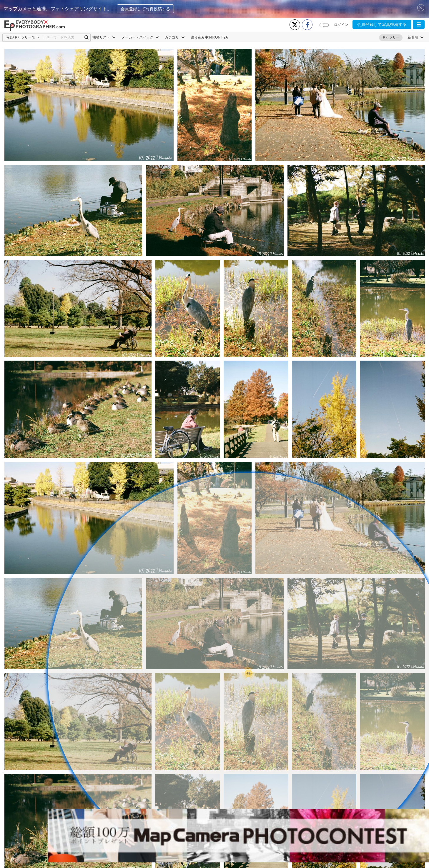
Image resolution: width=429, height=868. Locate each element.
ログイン (341, 25)
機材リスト (104, 37)
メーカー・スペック (140, 37)
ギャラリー (391, 37)
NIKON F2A (218, 37)
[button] (419, 24)
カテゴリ (175, 37)
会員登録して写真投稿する (145, 9)
